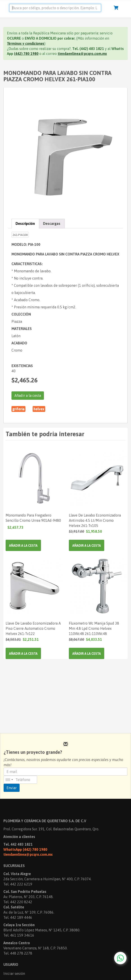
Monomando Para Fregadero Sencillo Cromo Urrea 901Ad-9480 (33, 518)
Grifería (18, 409)
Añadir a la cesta (28, 395)
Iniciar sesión (14, 973)
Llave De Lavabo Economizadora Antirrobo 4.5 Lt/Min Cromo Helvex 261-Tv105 (95, 520)
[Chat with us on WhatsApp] (120, 958)
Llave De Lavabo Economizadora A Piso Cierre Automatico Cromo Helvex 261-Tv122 (33, 628)
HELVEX (39, 409)
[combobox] (9, 780)
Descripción (25, 224)
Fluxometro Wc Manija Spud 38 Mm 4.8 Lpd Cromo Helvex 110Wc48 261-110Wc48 (94, 628)
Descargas (52, 224)
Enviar (12, 788)
